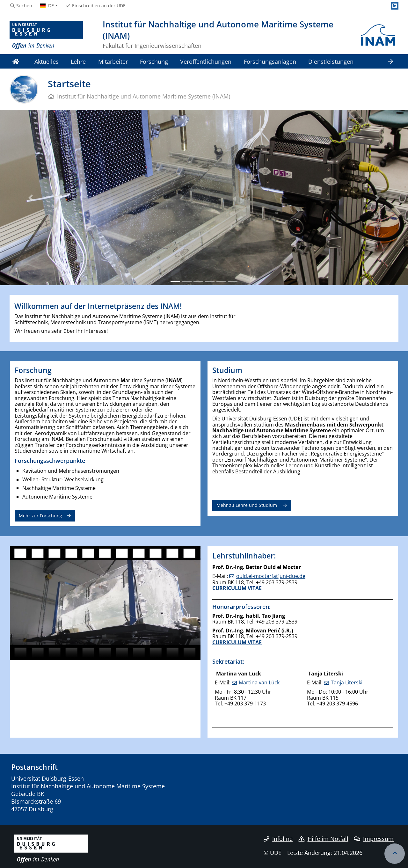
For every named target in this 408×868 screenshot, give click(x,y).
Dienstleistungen (331, 61)
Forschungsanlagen (270, 61)
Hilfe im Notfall (323, 839)
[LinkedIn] (395, 6)
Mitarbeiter (113, 61)
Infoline (278, 839)
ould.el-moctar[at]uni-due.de (271, 576)
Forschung (154, 61)
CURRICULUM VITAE (237, 588)
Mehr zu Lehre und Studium (247, 505)
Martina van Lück (259, 682)
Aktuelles (47, 61)
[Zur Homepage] (46, 35)
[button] (31, 198)
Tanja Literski (347, 682)
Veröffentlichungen (206, 61)
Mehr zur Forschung (40, 516)
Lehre (78, 61)
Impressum (374, 839)
